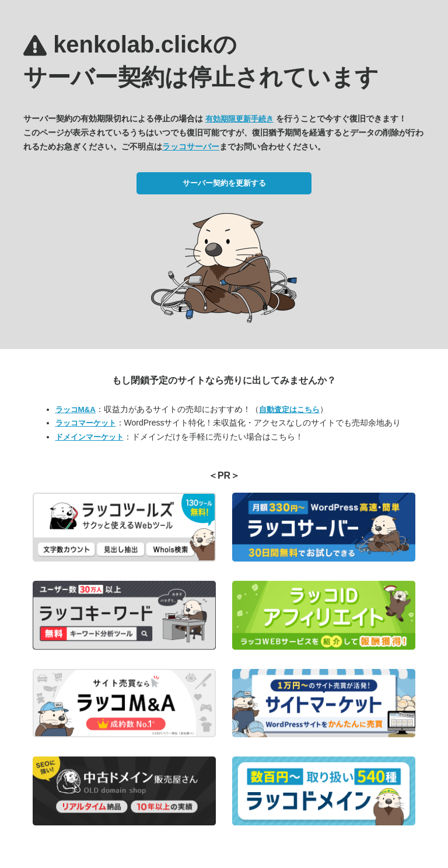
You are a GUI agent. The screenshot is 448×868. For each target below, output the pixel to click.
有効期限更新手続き (239, 119)
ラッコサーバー (191, 147)
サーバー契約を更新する (224, 183)
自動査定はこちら (289, 409)
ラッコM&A (76, 409)
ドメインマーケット (90, 437)
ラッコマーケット (86, 423)
